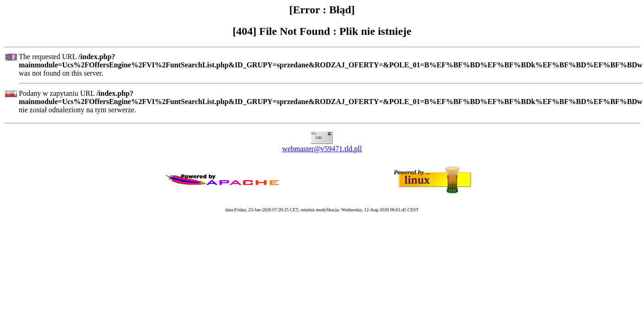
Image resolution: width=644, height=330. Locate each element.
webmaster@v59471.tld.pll (322, 149)
